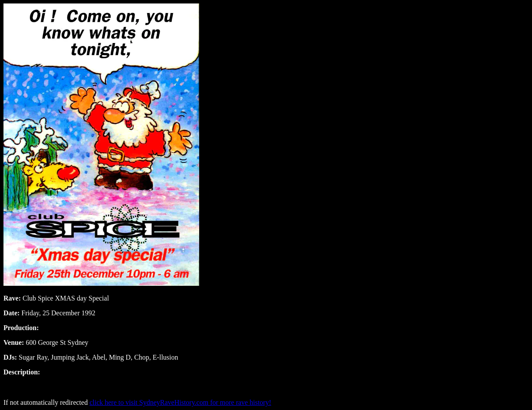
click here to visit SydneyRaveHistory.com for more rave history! (180, 402)
